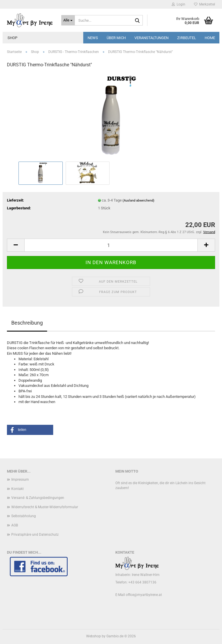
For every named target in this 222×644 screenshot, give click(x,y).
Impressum (20, 480)
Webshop (94, 636)
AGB (15, 525)
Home (210, 38)
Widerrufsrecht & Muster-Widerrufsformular (45, 507)
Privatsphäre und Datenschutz (35, 535)
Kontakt (17, 489)
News (93, 38)
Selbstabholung (24, 516)
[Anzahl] (111, 245)
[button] (16, 245)
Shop (12, 38)
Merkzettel (205, 4)
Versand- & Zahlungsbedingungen (38, 498)
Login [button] (178, 4)
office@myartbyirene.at (144, 595)
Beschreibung (27, 323)
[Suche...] (68, 20)
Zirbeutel (187, 38)
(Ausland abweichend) (138, 201)
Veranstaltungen (151, 38)
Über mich (116, 38)
